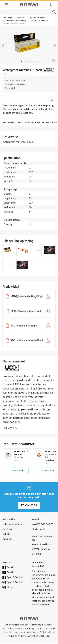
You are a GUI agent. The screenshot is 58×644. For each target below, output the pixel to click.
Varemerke (8, 539)
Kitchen (11, 587)
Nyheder (7, 534)
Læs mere (8, 428)
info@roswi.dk (38, 529)
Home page (7, 18)
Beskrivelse (9, 123)
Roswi (10, 567)
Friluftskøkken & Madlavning (14, 20)
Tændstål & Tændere (40, 20)
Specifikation (26, 123)
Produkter (21, 18)
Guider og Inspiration (13, 524)
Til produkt (17, 471)
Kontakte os (29, 505)
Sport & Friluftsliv (37, 18)
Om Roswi (7, 529)
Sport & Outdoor (15, 577)
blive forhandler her (41, 593)
